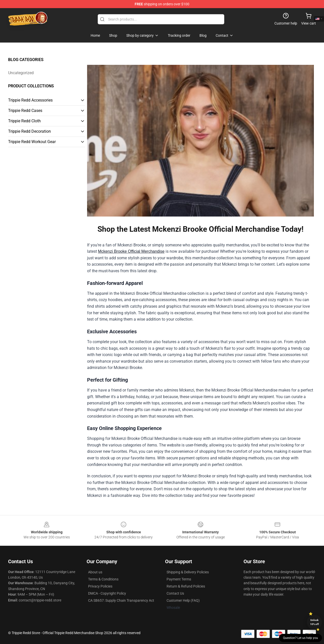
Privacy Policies (100, 586)
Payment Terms (179, 579)
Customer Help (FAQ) (183, 600)
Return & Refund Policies (186, 586)
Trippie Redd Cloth (24, 121)
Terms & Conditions (103, 579)
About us (95, 572)
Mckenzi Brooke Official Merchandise (131, 251)
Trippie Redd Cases (25, 111)
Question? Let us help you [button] (300, 638)
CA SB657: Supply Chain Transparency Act (121, 600)
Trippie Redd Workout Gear (32, 142)
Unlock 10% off (315, 622)
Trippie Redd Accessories (30, 100)
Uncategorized (21, 73)
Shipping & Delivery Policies (188, 572)
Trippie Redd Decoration (29, 131)
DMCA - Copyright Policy (107, 593)
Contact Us (175, 593)
